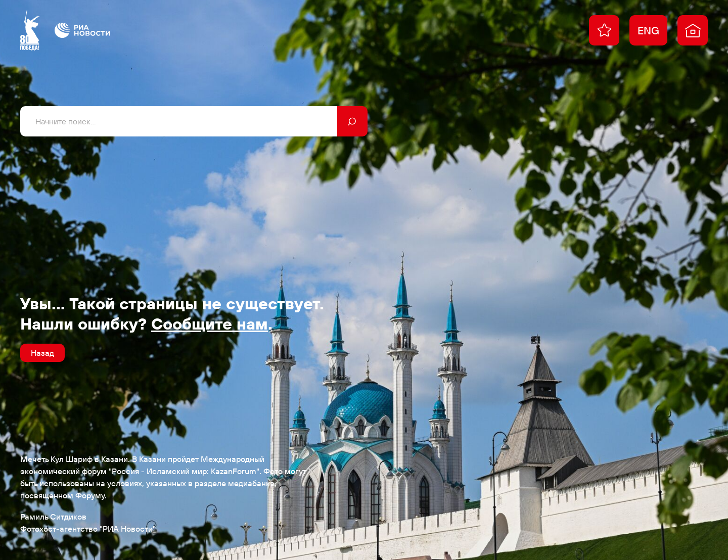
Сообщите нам (210, 323)
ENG (648, 30)
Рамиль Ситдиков (53, 517)
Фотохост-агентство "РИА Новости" (88, 529)
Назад (42, 353)
